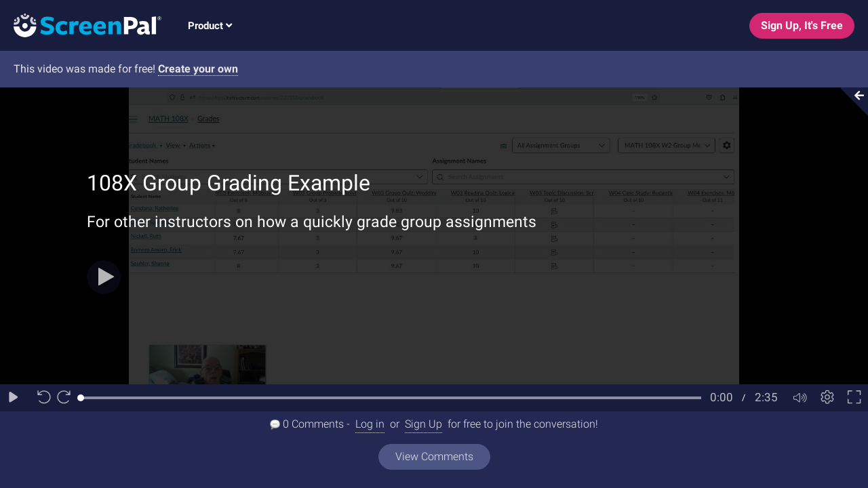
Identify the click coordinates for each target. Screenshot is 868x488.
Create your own (198, 69)
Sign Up (423, 424)
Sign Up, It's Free (802, 25)
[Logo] (81, 25)
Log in (370, 424)
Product (210, 26)
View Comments (434, 456)
